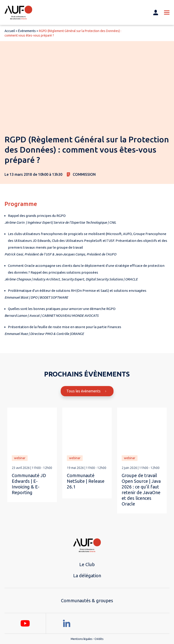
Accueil (10, 31)
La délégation (87, 576)
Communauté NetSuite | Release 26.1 (86, 481)
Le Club (87, 564)
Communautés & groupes (87, 601)
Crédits (99, 639)
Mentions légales (81, 639)
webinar (20, 458)
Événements (27, 31)
